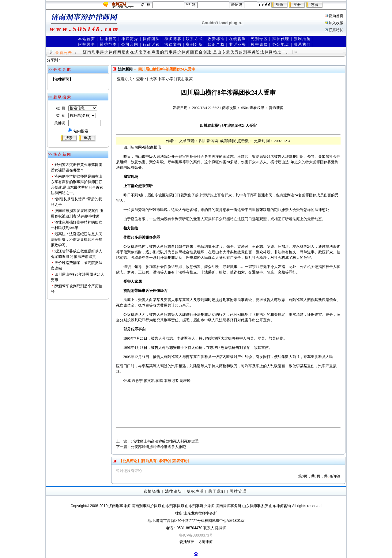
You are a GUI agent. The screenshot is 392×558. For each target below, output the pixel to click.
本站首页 (87, 39)
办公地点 (281, 44)
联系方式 (194, 39)
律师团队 (151, 39)
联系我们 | (304, 44)
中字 (161, 79)
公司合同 (130, 44)
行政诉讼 (151, 44)
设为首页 (336, 16)
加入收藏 (336, 23)
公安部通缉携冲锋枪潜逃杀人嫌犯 (158, 447)
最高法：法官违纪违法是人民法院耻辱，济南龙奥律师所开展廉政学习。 (77, 239)
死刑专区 (259, 39)
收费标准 (216, 39)
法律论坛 (174, 491)
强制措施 (302, 39)
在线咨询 (238, 39)
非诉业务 (238, 44)
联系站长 (336, 30)
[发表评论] (180, 461)
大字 (153, 79)
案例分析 (194, 44)
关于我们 (217, 491)
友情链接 (152, 491)
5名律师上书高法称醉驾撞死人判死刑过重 (165, 441)
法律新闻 (108, 39)
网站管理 (238, 491)
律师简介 (130, 39)
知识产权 (216, 44)
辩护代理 (281, 39)
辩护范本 (108, 44)
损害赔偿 (259, 44)
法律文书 (173, 44)
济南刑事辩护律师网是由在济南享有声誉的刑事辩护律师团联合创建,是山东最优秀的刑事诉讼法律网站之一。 (187, 52)
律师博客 (173, 39)
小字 (170, 79)
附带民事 (87, 44)
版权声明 (195, 491)
